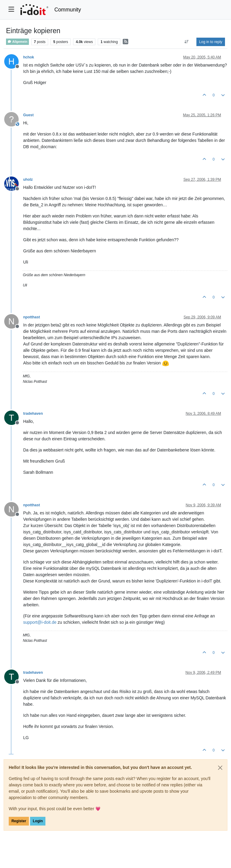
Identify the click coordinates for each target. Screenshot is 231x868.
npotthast (32, 317)
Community (68, 10)
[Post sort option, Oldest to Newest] (187, 42)
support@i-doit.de (40, 622)
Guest (28, 115)
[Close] (220, 768)
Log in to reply (211, 42)
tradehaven (33, 414)
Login (38, 821)
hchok (29, 57)
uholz (28, 180)
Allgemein (17, 42)
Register (19, 821)
